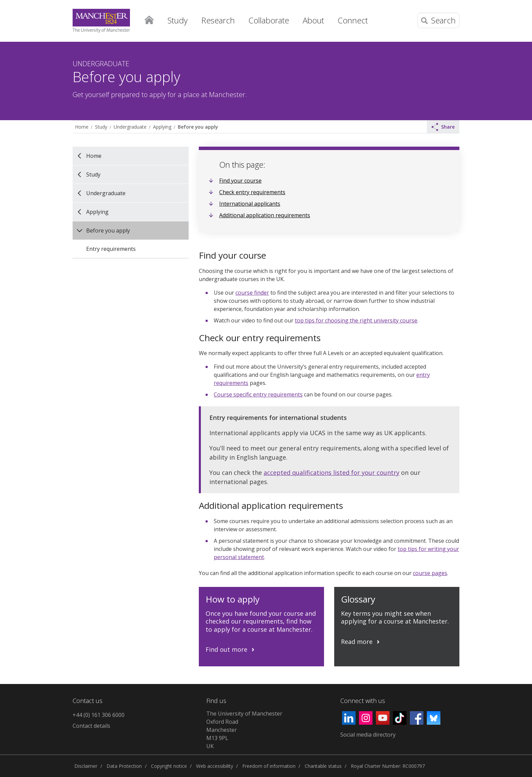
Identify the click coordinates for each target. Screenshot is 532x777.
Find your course (240, 181)
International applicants (250, 204)
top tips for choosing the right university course (356, 320)
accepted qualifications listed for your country (331, 473)
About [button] (313, 20)
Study (101, 127)
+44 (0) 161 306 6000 (99, 715)
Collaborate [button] (269, 20)
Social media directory (368, 735)
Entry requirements (111, 249)
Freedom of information (269, 766)
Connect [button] (353, 20)
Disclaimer (86, 766)
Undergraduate (130, 127)
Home (149, 19)
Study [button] (178, 20)
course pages (430, 573)
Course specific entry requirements (258, 394)
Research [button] (218, 20)
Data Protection (124, 766)
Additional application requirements (265, 215)
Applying (162, 127)
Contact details (91, 726)
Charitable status (323, 766)
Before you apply (198, 127)
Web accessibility (215, 766)
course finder (252, 293)
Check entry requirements (252, 192)
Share (443, 127)
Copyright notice (169, 766)
